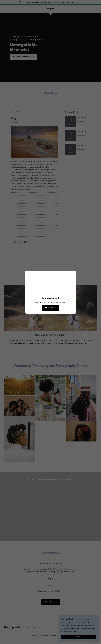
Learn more (50, 308)
